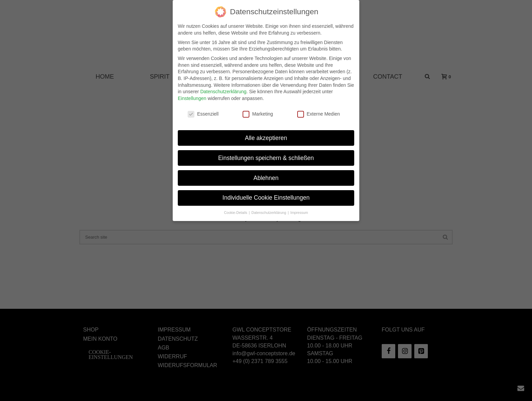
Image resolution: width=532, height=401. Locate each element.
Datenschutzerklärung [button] (269, 207)
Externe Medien (319, 109)
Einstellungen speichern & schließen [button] (266, 153)
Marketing (258, 109)
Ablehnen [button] (266, 173)
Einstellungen (192, 93)
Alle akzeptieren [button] (266, 133)
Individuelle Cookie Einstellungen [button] (266, 193)
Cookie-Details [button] (236, 207)
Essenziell (203, 109)
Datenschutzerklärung (223, 86)
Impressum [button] (299, 207)
